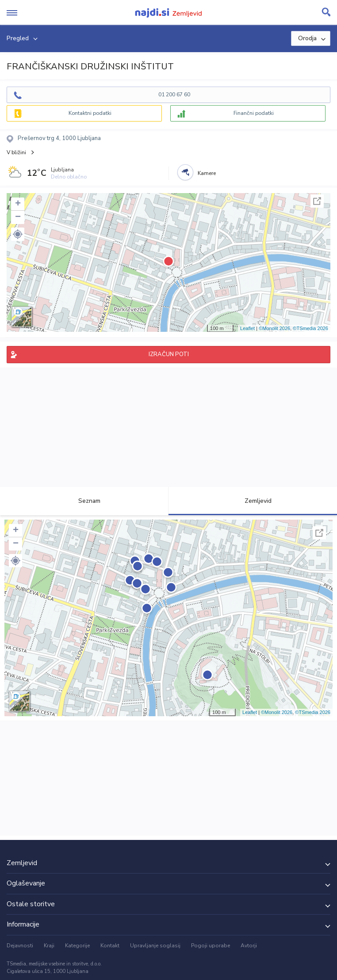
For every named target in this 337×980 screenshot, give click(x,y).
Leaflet (247, 328)
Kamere (207, 173)
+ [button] (18, 204)
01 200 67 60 (174, 95)
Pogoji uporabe (211, 946)
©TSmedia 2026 (310, 328)
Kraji (49, 946)
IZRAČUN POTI (169, 354)
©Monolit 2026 (274, 328)
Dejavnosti (20, 946)
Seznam (84, 501)
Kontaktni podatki (90, 113)
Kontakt (110, 946)
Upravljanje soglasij (155, 946)
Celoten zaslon (317, 201)
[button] (18, 234)
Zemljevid (253, 501)
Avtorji (249, 946)
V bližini (16, 152)
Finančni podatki (254, 113)
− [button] (18, 217)
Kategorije (77, 946)
